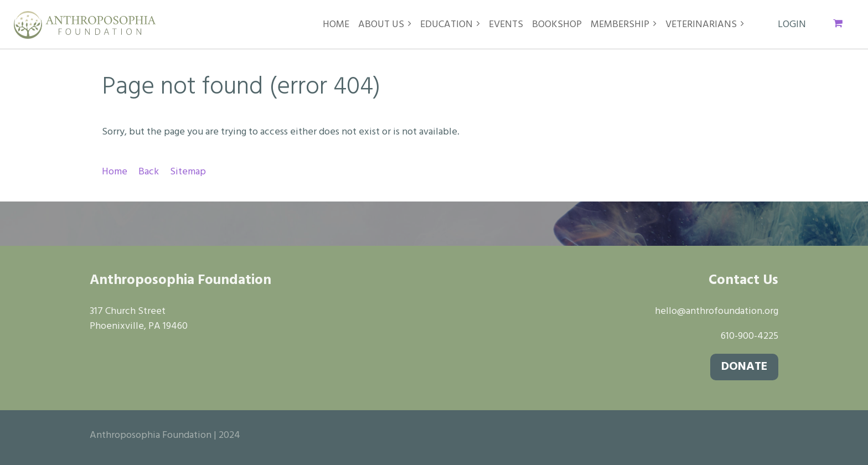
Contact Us (743, 280)
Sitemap (188, 172)
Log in (792, 25)
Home (115, 172)
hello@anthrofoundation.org (717, 311)
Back (149, 172)
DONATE (744, 367)
